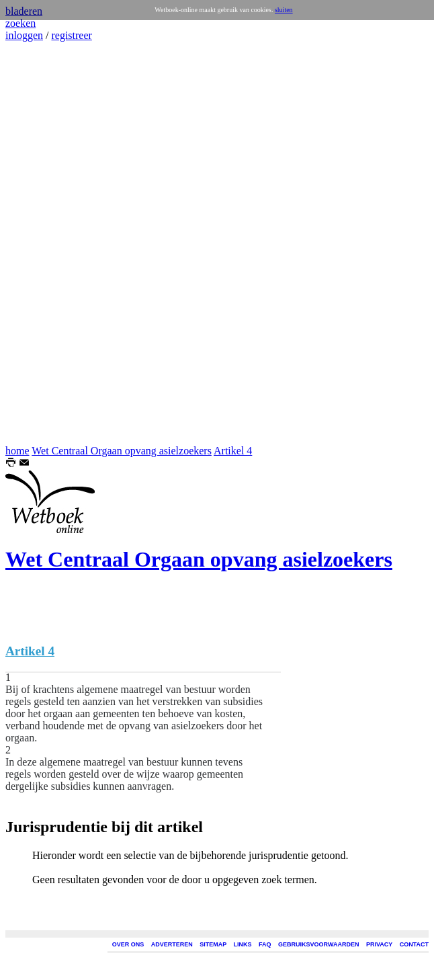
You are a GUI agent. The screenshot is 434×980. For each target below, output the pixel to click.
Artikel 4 (233, 451)
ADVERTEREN (172, 944)
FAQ (265, 944)
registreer (71, 35)
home (17, 451)
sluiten (284, 10)
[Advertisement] (46, 243)
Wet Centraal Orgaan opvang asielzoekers (122, 451)
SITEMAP (213, 944)
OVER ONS (128, 944)
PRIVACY (379, 944)
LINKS (243, 944)
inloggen (24, 35)
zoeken (20, 23)
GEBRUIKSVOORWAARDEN (318, 944)
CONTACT (414, 944)
